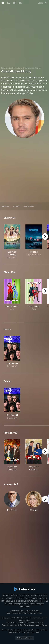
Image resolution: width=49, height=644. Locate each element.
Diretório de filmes (32, 611)
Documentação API (14, 613)
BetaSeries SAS (12, 623)
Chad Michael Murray (32, 68)
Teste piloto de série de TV (12, 625)
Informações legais (8, 618)
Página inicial (7, 68)
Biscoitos (21, 618)
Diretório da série (17, 611)
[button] (12, 501)
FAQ (24, 613)
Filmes (16, 206)
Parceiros (29, 206)
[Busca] (47, 3)
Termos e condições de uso (36, 618)
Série (18, 68)
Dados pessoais (25, 620)
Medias (22, 623)
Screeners (30, 623)
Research (39, 623)
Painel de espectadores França (35, 625)
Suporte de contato (35, 613)
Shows (5, 206)
